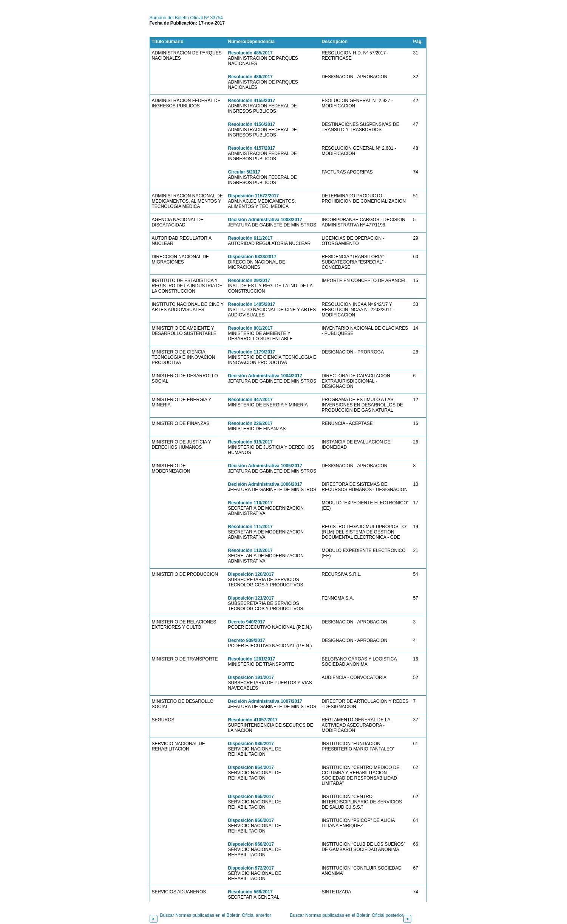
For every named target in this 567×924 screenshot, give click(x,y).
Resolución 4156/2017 (252, 124)
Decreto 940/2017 (247, 622)
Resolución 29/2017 (249, 281)
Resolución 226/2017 (250, 423)
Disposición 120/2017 (251, 574)
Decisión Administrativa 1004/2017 (265, 376)
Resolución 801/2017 (250, 328)
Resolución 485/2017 (250, 53)
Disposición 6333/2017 (252, 257)
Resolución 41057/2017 (253, 720)
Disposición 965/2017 (251, 797)
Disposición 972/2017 (251, 868)
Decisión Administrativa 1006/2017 (265, 484)
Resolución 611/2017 (250, 238)
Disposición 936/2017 (251, 744)
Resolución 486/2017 (250, 77)
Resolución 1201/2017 (252, 659)
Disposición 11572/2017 (254, 196)
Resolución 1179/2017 (252, 352)
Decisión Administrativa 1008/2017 (265, 220)
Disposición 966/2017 (251, 820)
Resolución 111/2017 (250, 527)
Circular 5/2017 (244, 172)
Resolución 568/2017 (250, 892)
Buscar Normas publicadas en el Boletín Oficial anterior (216, 915)
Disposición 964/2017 (251, 767)
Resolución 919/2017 (250, 442)
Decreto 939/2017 (247, 640)
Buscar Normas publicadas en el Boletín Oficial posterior (346, 915)
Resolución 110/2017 (250, 503)
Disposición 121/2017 (251, 598)
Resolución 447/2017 (250, 400)
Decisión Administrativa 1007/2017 (265, 701)
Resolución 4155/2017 (252, 101)
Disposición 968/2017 (251, 844)
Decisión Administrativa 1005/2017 (265, 466)
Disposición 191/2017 (251, 677)
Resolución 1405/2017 (252, 304)
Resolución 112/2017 (250, 550)
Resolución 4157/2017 (252, 148)
